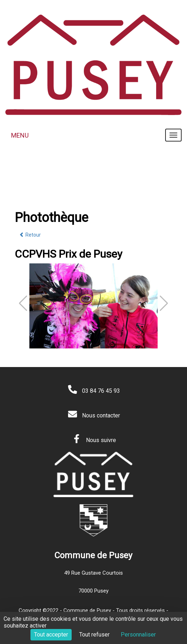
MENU (20, 135)
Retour (30, 235)
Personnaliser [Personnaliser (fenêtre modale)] (138, 635)
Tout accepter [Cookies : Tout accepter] (51, 635)
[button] (164, 303)
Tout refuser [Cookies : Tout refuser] (94, 635)
